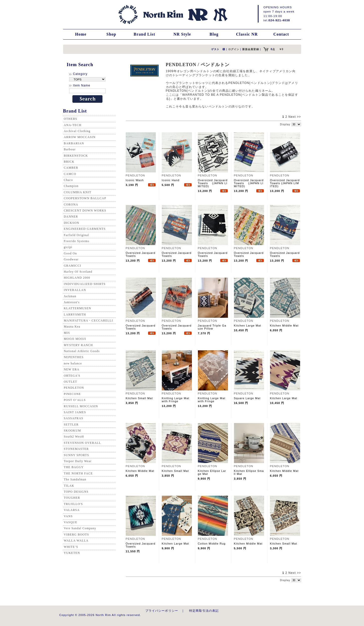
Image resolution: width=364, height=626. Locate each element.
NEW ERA (72, 369)
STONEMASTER (76, 449)
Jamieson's (72, 302)
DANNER (71, 217)
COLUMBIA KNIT (78, 192)
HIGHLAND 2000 (77, 278)
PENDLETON (74, 388)
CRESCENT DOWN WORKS (85, 211)
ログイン (234, 49)
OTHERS (71, 119)
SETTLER (71, 425)
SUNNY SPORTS (77, 455)
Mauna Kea (72, 327)
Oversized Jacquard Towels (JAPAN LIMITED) (213, 183)
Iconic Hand (171, 180)
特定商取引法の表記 (204, 611)
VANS (68, 516)
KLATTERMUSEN (78, 308)
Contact (281, 34)
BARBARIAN (74, 143)
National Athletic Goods (82, 351)
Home (81, 34)
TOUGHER (72, 498)
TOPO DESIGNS (76, 492)
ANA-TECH (73, 125)
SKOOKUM (73, 431)
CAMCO (70, 174)
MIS (67, 333)
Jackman (70, 296)
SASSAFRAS (74, 418)
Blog (214, 34)
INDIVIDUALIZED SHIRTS (85, 284)
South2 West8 (74, 437)
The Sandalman (75, 479)
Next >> (295, 117)
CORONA (71, 204)
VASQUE (71, 522)
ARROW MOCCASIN (80, 137)
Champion (71, 186)
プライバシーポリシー (162, 611)
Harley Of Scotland (78, 272)
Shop (111, 34)
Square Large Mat (247, 398)
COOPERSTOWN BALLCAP (85, 198)
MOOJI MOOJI (75, 339)
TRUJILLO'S (73, 504)
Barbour (70, 149)
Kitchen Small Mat (139, 398)
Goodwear (71, 259)
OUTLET (71, 382)
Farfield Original (77, 235)
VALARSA (72, 510)
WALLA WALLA (76, 541)
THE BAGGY (74, 467)
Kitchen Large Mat (248, 326)
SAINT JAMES (75, 412)
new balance (73, 363)
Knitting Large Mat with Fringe (176, 400)
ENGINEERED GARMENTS (85, 229)
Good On (70, 253)
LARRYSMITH (75, 315)
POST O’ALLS (75, 400)
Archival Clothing (77, 131)
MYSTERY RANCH (78, 345)
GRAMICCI (73, 266)
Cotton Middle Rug (212, 544)
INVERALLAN (75, 290)
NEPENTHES (74, 357)
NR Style (182, 34)
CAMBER (71, 168)
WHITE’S (71, 547)
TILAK (69, 486)
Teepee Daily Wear (78, 461)
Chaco (68, 180)
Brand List (145, 34)
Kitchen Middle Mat (284, 326)
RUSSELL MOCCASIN (81, 406)
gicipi (68, 247)
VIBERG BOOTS (77, 535)
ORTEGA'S (72, 376)
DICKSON (72, 223)
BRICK (69, 162)
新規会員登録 (251, 49)
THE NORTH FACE (78, 473)
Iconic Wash (135, 180)
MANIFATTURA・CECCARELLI (89, 321)
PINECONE (73, 394)
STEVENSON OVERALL (83, 443)
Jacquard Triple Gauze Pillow (212, 327)
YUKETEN (72, 553)
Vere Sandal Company (80, 528)
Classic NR (247, 34)
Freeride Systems (77, 241)
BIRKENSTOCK (76, 156)
